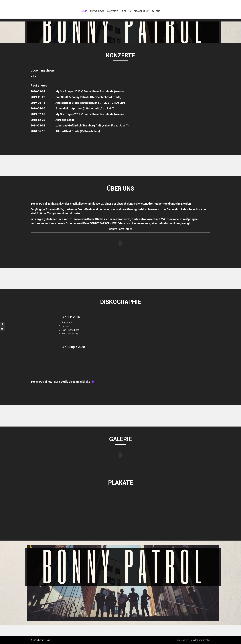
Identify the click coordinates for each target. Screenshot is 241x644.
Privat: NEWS (97, 11)
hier (93, 382)
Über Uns (126, 11)
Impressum (183, 640)
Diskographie (141, 11)
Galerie (156, 11)
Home (84, 11)
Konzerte (112, 11)
